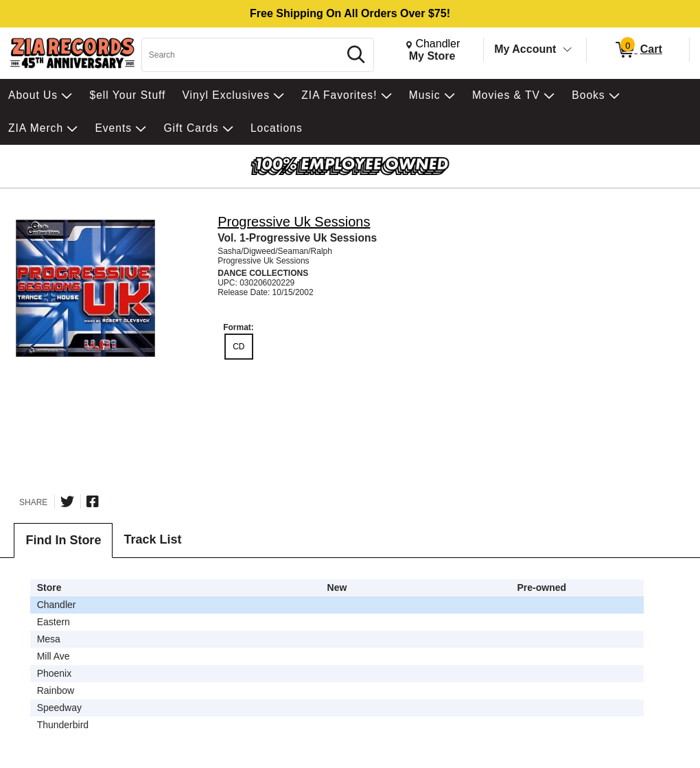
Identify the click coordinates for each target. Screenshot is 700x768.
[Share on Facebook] (93, 502)
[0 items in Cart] (638, 50)
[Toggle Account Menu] (568, 50)
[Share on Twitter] (67, 502)
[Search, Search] (243, 55)
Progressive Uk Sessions (294, 222)
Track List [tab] (152, 539)
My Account (525, 49)
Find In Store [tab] (63, 540)
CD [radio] (238, 347)
